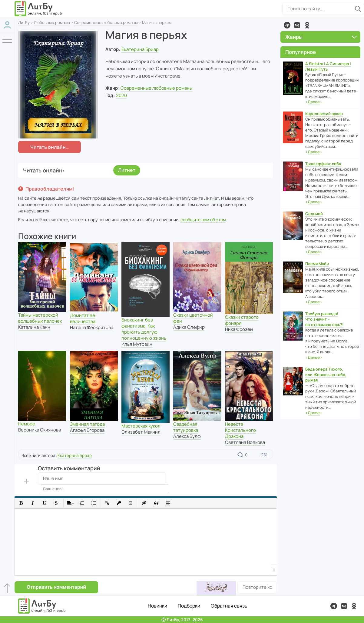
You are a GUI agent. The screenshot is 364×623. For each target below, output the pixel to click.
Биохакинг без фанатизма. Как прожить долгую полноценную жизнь (144, 329)
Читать (48, 147)
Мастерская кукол (141, 426)
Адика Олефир (189, 327)
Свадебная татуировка (186, 427)
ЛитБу (24, 22)
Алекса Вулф (187, 436)
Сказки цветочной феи (193, 318)
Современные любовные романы (106, 22)
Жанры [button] (321, 37)
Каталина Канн (34, 327)
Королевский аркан (324, 114)
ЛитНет (212, 198)
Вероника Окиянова (40, 430)
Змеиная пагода (87, 424)
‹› (314, 102)
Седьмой (314, 214)
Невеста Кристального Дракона (240, 430)
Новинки (157, 606)
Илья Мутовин (137, 344)
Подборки (189, 606)
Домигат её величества (83, 318)
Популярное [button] (301, 52)
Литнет (127, 170)
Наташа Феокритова (92, 327)
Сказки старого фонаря (242, 320)
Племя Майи (317, 264)
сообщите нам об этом (203, 220)
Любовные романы (52, 22)
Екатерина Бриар (140, 49)
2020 (121, 95)
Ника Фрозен (239, 329)
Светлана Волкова (245, 442)
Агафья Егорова (87, 430)
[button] (21, 503)
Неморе (27, 424)
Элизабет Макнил (141, 432)
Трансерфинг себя (323, 164)
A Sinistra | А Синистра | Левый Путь (328, 66)
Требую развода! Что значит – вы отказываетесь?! (324, 319)
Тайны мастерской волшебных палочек (40, 318)
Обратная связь (229, 606)
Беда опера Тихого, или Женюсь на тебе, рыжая (326, 375)
